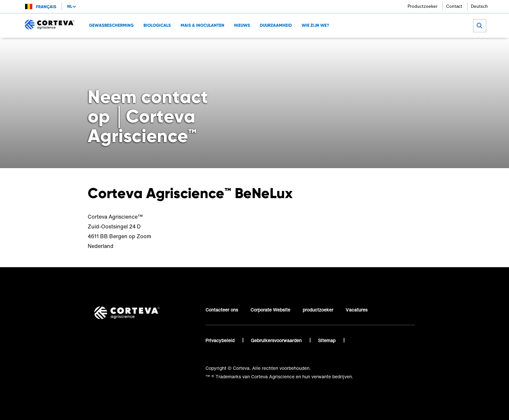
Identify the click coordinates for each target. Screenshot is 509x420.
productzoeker (318, 310)
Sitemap (327, 340)
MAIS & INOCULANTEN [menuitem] (202, 25)
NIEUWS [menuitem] (242, 25)
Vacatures (357, 310)
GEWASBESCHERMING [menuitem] (111, 25)
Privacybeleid (221, 340)
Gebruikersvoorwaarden (277, 340)
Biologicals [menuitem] (157, 25)
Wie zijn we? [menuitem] (315, 25)
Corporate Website (270, 310)
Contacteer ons (222, 310)
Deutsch (479, 6)
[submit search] (480, 26)
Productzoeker (423, 6)
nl (70, 6)
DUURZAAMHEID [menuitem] (276, 25)
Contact (454, 6)
